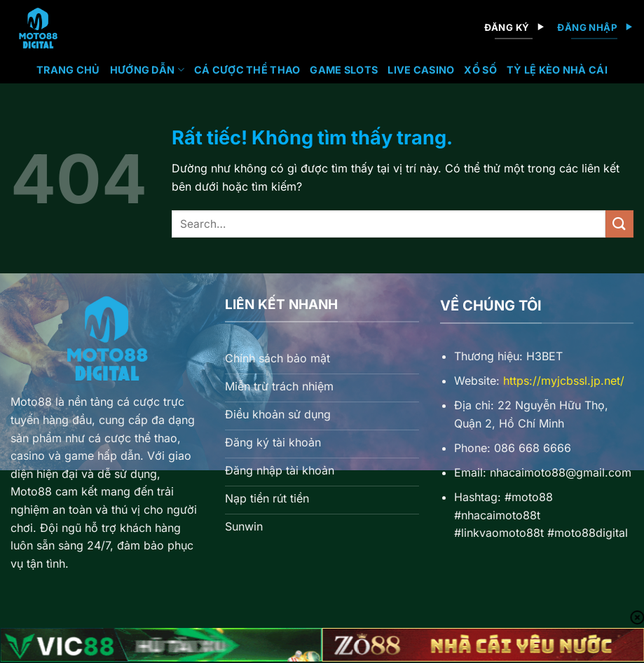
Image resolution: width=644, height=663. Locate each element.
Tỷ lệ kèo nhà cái (557, 70)
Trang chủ (68, 70)
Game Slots (344, 70)
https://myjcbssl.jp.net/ (564, 381)
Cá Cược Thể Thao (247, 70)
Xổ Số (480, 70)
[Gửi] (619, 224)
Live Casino (421, 70)
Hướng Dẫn (147, 70)
